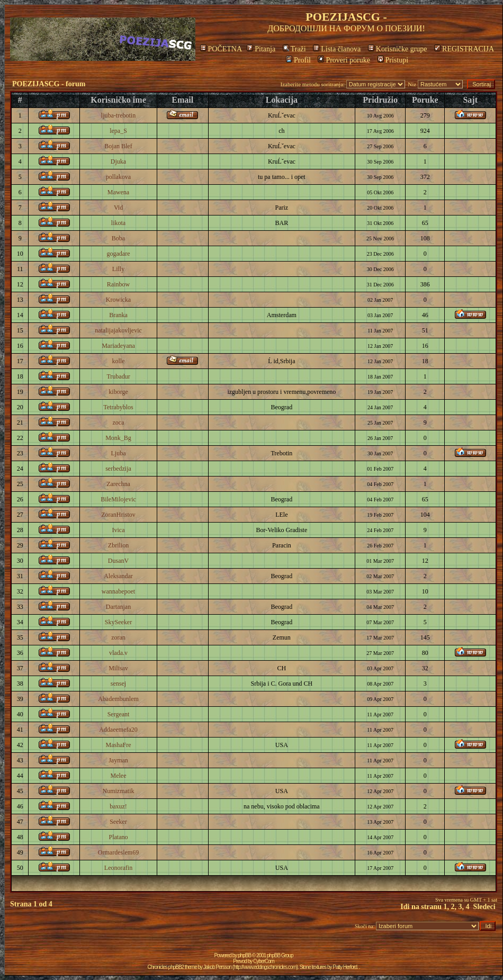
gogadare (119, 254)
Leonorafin (118, 868)
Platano (119, 837)
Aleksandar (118, 576)
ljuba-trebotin (118, 115)
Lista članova (337, 49)
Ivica (119, 530)
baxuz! (118, 806)
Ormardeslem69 (118, 852)
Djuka (118, 161)
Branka (118, 315)
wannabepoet (118, 591)
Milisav (118, 668)
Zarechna (118, 484)
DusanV (118, 561)
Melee (119, 776)
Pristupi (393, 60)
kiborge (118, 392)
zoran (118, 637)
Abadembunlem (118, 699)
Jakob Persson (217, 967)
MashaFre (119, 745)
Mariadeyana (118, 346)
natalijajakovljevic (118, 330)
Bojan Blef (118, 146)
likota (118, 223)
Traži (294, 49)
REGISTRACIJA (464, 49)
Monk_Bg (118, 438)
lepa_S (118, 131)
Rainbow (118, 284)
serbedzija (118, 469)
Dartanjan (118, 607)
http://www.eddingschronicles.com (265, 967)
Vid (118, 208)
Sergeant (119, 714)
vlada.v (118, 653)
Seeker (118, 822)
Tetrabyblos (118, 407)
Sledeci (484, 907)
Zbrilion (118, 545)
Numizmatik (119, 791)
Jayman (118, 760)
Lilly (118, 269)
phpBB (244, 955)
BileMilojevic (118, 499)
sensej (118, 684)
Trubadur (118, 376)
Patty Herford (345, 967)
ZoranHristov (118, 515)
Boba (118, 238)
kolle (119, 361)
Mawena (118, 192)
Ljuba (119, 453)
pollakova (118, 177)
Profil (298, 60)
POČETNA (221, 49)
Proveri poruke (344, 60)
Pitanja (261, 49)
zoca (119, 422)
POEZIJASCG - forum (49, 84)
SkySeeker (118, 622)
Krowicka (118, 300)
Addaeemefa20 (118, 730)
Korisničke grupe (398, 49)
